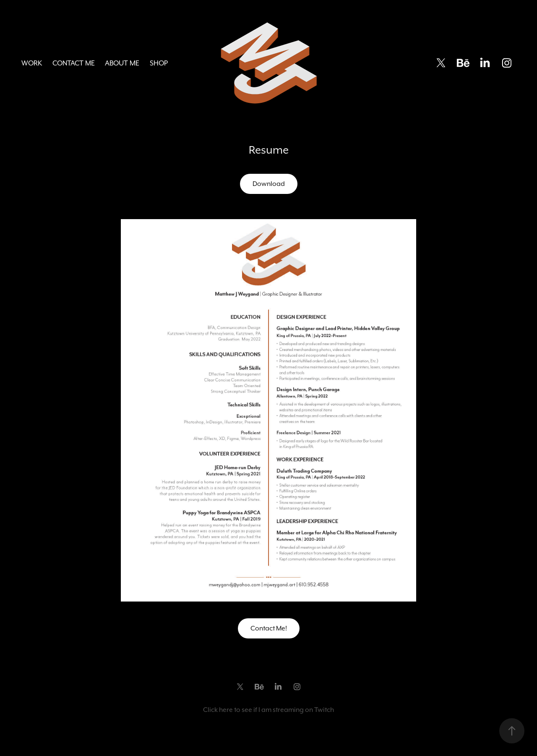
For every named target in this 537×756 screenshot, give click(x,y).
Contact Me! (269, 628)
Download (269, 184)
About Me (122, 63)
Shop (159, 63)
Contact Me (74, 63)
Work (32, 63)
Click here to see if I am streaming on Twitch (268, 710)
